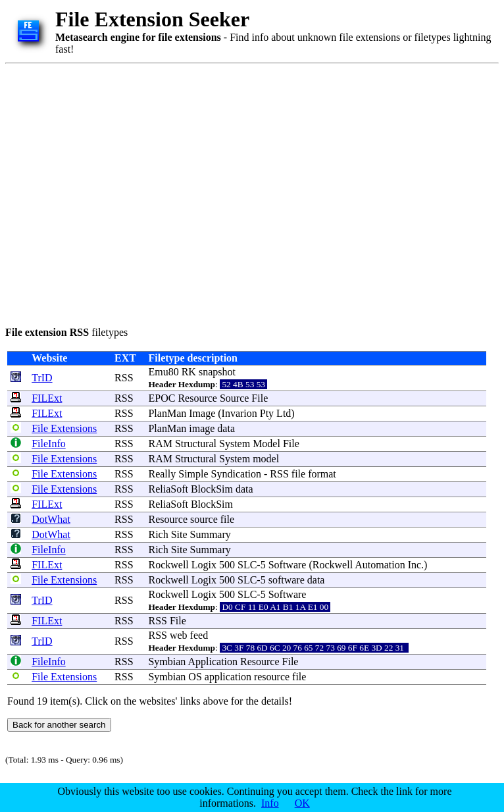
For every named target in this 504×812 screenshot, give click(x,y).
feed (199, 635)
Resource (197, 398)
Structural (196, 444)
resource (272, 677)
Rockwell (168, 565)
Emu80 (163, 372)
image (202, 428)
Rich (158, 534)
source (204, 519)
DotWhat (51, 519)
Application (213, 662)
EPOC (162, 398)
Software (288, 565)
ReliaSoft (168, 489)
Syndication (236, 474)
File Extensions (64, 428)
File (260, 398)
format (322, 474)
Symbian (167, 662)
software (287, 580)
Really (162, 474)
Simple (193, 474)
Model (266, 444)
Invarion (239, 413)
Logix (204, 565)
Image (202, 413)
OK (302, 803)
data (226, 428)
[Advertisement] (123, 193)
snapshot (217, 372)
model (266, 459)
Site (179, 534)
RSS (124, 378)
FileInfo (49, 444)
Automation (380, 565)
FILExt (47, 398)
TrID (42, 378)
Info (270, 803)
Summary (211, 534)
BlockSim (212, 489)
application (228, 677)
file (298, 474)
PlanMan (167, 413)
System (235, 444)
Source (234, 398)
